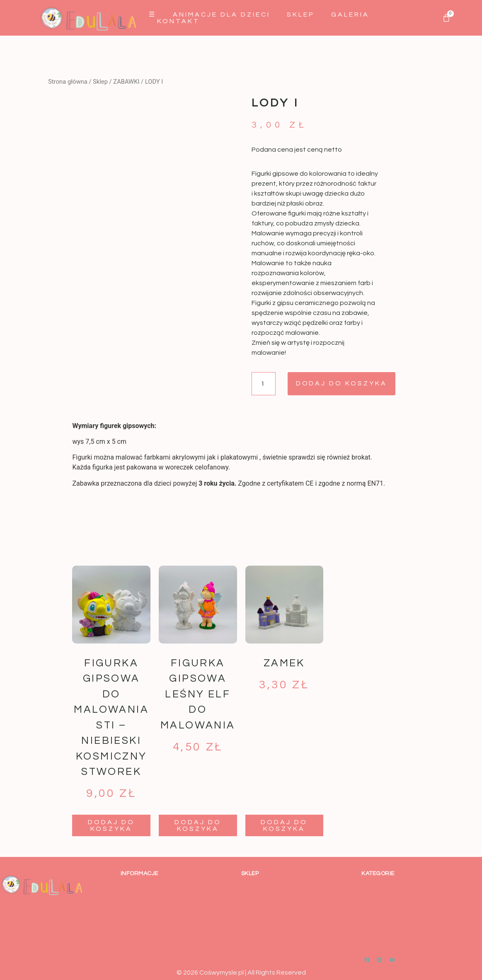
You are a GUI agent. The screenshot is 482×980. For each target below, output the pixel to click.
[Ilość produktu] (264, 384)
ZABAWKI (126, 82)
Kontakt (178, 21)
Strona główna (68, 82)
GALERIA (350, 15)
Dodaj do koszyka (342, 384)
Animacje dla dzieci (222, 15)
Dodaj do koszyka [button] (111, 825)
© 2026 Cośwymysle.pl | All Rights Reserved (241, 973)
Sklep (301, 15)
